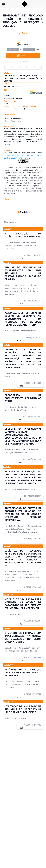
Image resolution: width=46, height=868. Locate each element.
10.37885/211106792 (32, 725)
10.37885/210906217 (32, 459)
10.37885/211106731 (33, 301)
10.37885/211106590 (32, 587)
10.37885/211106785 (32, 255)
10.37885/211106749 (32, 539)
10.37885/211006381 (32, 621)
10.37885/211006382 (32, 417)
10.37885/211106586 (32, 658)
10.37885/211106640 (32, 338)
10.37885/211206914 (32, 694)
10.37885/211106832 (32, 383)
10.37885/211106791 (33, 496)
